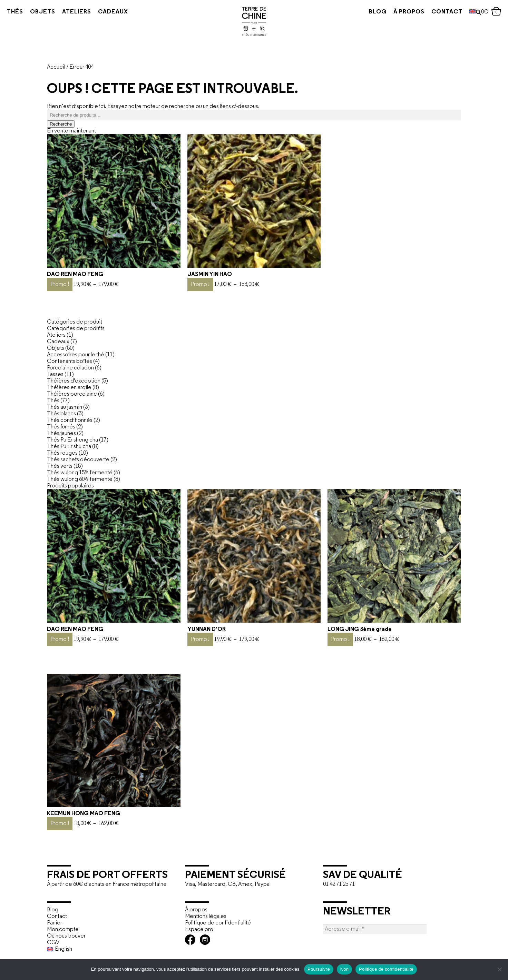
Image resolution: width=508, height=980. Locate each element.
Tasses (55, 374)
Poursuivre (319, 969)
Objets (43, 12)
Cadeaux (113, 12)
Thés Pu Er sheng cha (72, 440)
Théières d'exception (74, 381)
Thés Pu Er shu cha (69, 447)
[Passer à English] (113, 949)
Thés (15, 12)
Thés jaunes (61, 433)
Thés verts (60, 466)
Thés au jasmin (65, 407)
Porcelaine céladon (70, 368)
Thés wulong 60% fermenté (80, 479)
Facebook (190, 940)
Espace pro (199, 929)
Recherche (61, 124)
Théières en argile (69, 388)
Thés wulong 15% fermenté (80, 473)
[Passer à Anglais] (459, 12)
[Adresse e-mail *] (375, 929)
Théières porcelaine (72, 394)
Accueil (56, 67)
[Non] (499, 969)
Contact (433, 12)
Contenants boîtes (70, 361)
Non (345, 969)
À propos (395, 12)
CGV (53, 943)
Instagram (205, 940)
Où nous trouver (66, 936)
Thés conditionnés (70, 420)
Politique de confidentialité (218, 923)
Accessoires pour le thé (76, 355)
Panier (55, 923)
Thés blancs (61, 414)
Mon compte (63, 929)
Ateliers (77, 12)
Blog (364, 12)
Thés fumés (61, 427)
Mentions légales (206, 916)
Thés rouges (62, 453)
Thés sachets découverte (78, 460)
